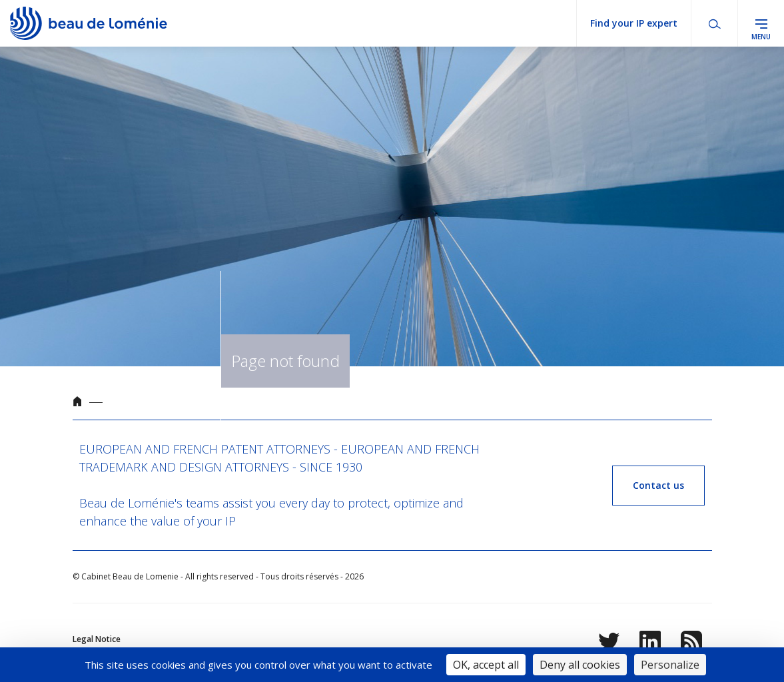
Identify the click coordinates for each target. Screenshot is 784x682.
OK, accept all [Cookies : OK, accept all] (486, 665)
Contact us (658, 485)
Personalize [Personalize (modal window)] (670, 665)
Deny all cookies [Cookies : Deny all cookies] (580, 665)
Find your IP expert (634, 23)
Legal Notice (97, 639)
